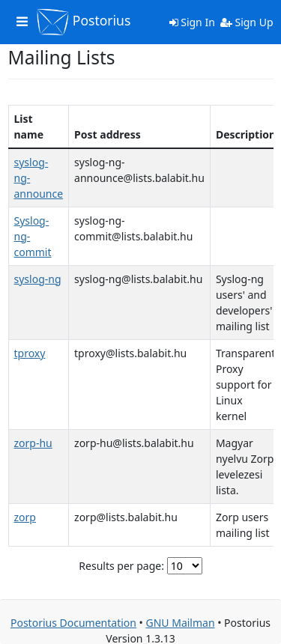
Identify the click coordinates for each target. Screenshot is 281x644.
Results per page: (121, 566)
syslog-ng (38, 279)
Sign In (192, 22)
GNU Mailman (180, 623)
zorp (25, 517)
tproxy (30, 353)
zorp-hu (33, 443)
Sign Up (247, 22)
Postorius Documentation (73, 623)
